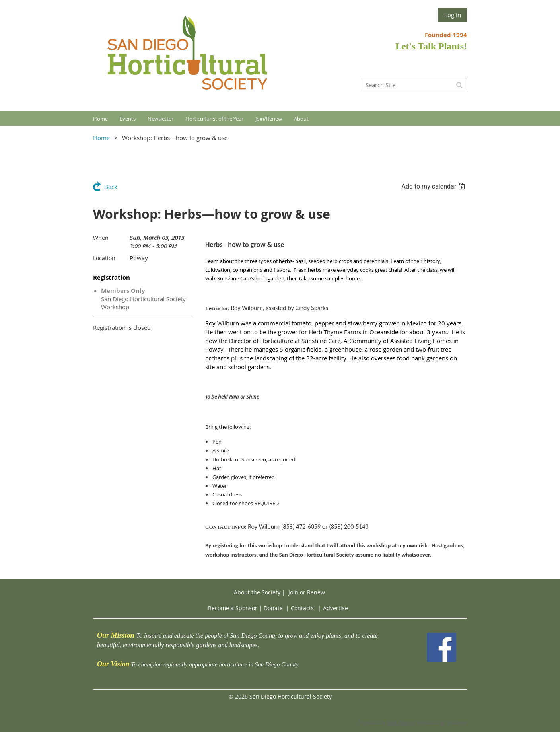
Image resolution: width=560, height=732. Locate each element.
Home (101, 138)
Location (104, 258)
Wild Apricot (401, 723)
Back (111, 187)
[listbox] (434, 186)
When (101, 238)
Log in (453, 15)
